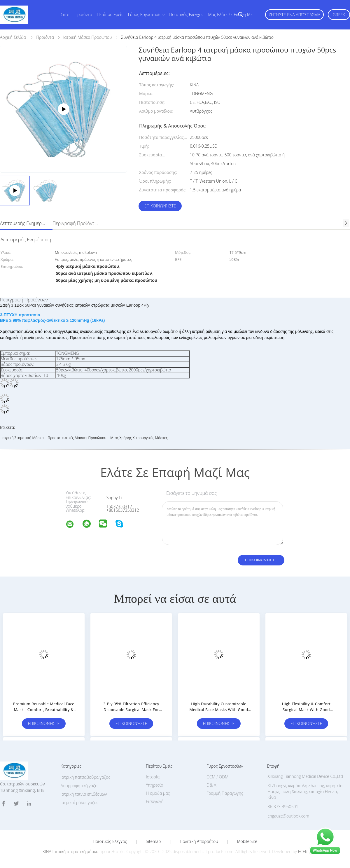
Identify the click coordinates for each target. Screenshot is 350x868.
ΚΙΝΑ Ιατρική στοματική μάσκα (70, 852)
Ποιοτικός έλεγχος (186, 14)
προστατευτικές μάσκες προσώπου (77, 438)
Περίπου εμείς (110, 14)
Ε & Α (211, 785)
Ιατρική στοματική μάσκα (23, 438)
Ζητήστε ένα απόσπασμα (294, 15)
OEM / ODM (217, 777)
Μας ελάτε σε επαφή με (230, 14)
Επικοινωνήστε (160, 206)
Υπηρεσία (155, 785)
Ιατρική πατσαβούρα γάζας (85, 777)
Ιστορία (153, 777)
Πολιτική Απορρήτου (199, 841)
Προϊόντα (83, 14)
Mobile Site (247, 841)
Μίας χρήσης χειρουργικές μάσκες (139, 438)
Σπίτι (65, 14)
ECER (303, 852)
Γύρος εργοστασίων (146, 14)
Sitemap (153, 841)
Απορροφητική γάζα (79, 786)
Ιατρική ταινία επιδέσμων (84, 794)
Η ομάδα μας (158, 793)
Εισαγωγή (155, 801)
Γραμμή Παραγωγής (225, 793)
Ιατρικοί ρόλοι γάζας (79, 802)
